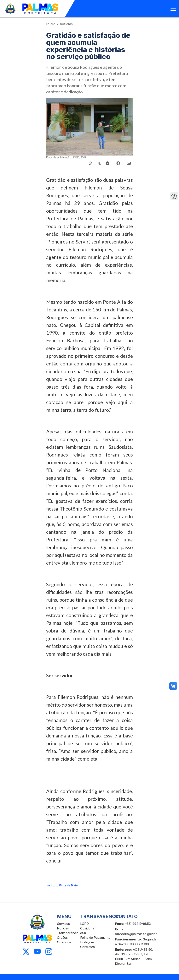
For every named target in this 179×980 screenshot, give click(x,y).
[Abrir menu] (173, 9)
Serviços (63, 924)
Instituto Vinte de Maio (62, 885)
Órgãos (62, 938)
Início (51, 24)
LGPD (84, 924)
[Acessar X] (26, 952)
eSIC (84, 933)
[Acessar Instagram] (49, 952)
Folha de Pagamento (95, 938)
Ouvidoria (64, 942)
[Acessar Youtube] (37, 952)
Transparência (68, 933)
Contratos (87, 947)
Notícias (63, 928)
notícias (66, 24)
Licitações (87, 942)
